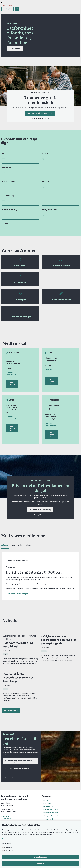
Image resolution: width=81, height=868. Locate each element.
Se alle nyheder (11, 710)
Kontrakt (45, 153)
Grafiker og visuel (62, 300)
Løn (4, 153)
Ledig (20, 545)
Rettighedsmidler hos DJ (51, 813)
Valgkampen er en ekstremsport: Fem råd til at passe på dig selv (59, 640)
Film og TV (21, 283)
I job (14, 545)
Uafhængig (5, 545)
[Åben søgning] (17, 9)
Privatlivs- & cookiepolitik (51, 810)
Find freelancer (48, 806)
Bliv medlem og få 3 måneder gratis (40, 113)
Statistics (10, 850)
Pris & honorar (9, 181)
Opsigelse (7, 167)
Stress (5, 223)
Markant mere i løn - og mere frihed (18, 645)
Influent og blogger (21, 317)
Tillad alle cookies (40, 857)
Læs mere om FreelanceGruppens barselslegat (18, 761)
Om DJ (45, 800)
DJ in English (47, 803)
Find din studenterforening (40, 510)
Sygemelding (8, 195)
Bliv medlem (15, 49)
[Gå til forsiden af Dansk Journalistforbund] (24, 4)
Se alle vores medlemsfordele (17, 769)
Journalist (21, 266)
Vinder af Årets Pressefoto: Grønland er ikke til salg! (18, 678)
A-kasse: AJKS (48, 819)
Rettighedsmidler (49, 209)
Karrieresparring (10, 209)
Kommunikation (62, 266)
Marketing (10, 847)
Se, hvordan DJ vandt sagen (18, 594)
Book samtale (7, 819)
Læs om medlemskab (12, 374)
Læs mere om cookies (9, 839)
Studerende (28, 545)
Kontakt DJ (6, 816)
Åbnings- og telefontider (51, 816)
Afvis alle (41, 863)
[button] (22, 9)
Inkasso (45, 181)
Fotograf (21, 300)
